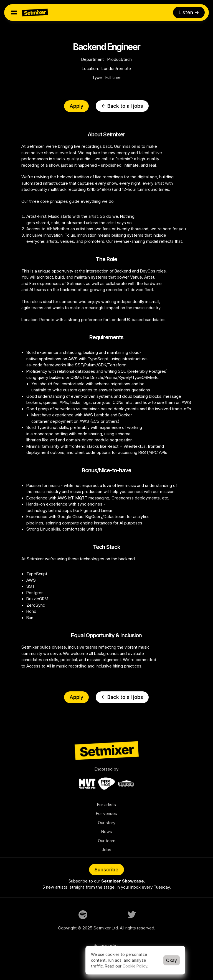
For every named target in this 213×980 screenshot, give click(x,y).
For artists (106, 805)
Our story (107, 823)
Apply (76, 106)
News (107, 832)
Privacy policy (107, 945)
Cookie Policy (135, 966)
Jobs (106, 850)
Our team (107, 841)
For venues (106, 813)
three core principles (49, 201)
